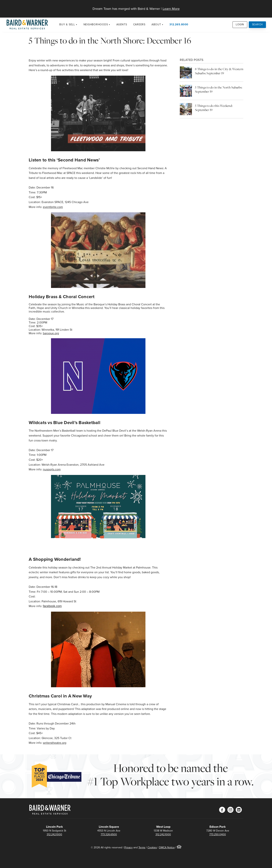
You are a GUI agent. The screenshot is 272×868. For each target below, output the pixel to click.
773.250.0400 (218, 834)
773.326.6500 (109, 834)
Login (240, 24)
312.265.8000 (179, 24)
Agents (122, 24)
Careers (139, 24)
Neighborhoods (96, 24)
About (156, 24)
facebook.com (52, 606)
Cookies (152, 847)
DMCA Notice (167, 847)
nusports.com (52, 469)
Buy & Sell (67, 24)
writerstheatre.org (55, 743)
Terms (142, 847)
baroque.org (51, 333)
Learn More (171, 9)
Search (257, 24)
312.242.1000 (54, 834)
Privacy (128, 847)
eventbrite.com (53, 207)
